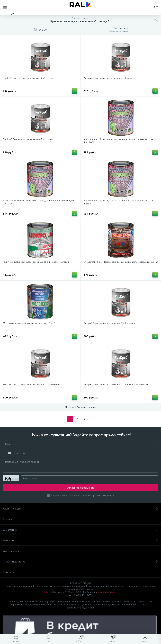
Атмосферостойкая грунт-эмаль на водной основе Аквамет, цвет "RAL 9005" (119, 141)
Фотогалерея (80, 551)
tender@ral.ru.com (107, 592)
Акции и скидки (80, 509)
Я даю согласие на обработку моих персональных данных (83, 496)
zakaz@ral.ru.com (53, 592)
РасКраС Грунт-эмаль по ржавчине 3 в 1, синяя (28, 139)
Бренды (80, 519)
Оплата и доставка (80, 562)
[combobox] (9, 453)
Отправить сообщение (80, 488)
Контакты (80, 572)
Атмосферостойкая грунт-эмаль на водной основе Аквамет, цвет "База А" (119, 202)
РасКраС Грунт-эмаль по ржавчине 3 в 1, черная (109, 323)
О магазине (80, 530)
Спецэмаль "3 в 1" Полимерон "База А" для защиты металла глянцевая (121, 262)
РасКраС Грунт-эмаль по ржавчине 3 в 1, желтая (29, 78)
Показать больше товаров (81, 407)
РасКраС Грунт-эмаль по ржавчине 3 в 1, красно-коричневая (116, 385)
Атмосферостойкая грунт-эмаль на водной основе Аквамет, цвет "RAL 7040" (39, 202)
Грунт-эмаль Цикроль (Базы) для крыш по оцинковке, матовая (36, 262)
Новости (80, 540)
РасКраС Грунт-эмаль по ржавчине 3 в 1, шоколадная (31, 385)
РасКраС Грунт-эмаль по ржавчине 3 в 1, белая (108, 78)
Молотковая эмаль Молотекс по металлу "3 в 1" (29, 323)
